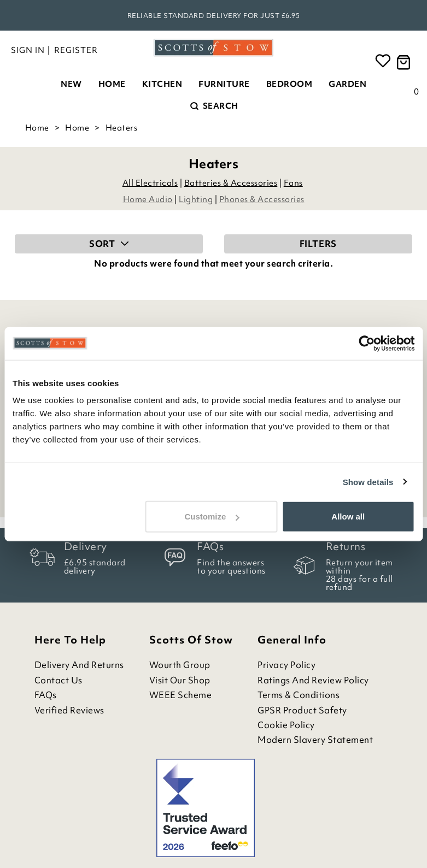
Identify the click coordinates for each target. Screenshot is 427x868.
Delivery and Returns (79, 665)
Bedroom (289, 84)
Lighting (196, 199)
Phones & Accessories (262, 199)
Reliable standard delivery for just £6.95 (214, 16)
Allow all (348, 516)
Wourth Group (180, 665)
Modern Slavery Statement (315, 740)
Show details (368, 482)
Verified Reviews (69, 710)
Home (112, 84)
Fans (293, 183)
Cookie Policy (286, 725)
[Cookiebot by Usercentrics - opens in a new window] (367, 343)
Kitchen (162, 84)
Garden (347, 84)
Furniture (224, 84)
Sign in (28, 50)
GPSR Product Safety (302, 710)
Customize (212, 516)
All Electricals (150, 183)
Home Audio (148, 199)
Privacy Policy (286, 665)
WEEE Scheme (181, 695)
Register (76, 50)
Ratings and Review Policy (313, 680)
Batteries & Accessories (231, 183)
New (71, 84)
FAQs (46, 695)
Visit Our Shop (180, 680)
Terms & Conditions (299, 695)
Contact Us (59, 680)
